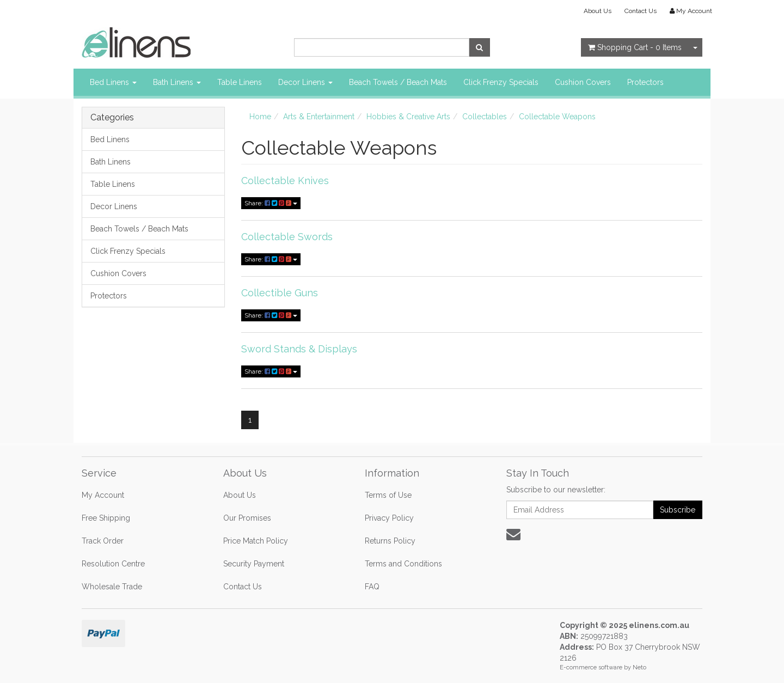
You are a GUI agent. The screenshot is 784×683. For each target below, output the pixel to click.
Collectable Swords (287, 237)
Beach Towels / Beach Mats (398, 82)
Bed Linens (113, 82)
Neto (639, 667)
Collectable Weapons (557, 117)
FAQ (372, 587)
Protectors (645, 82)
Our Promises (247, 518)
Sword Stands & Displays (299, 349)
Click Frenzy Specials (501, 82)
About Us (598, 11)
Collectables (485, 117)
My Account (103, 495)
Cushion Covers (583, 82)
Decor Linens (305, 82)
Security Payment (254, 564)
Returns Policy (390, 541)
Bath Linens (177, 82)
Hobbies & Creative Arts (408, 117)
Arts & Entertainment (319, 117)
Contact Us (641, 11)
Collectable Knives (285, 181)
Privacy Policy (389, 518)
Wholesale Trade (112, 587)
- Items (635, 47)
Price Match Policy (256, 541)
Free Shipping (106, 518)
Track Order (103, 541)
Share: (271, 203)
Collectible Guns (280, 293)
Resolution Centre (113, 564)
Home (260, 117)
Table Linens (240, 82)
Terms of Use (388, 495)
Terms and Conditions (403, 564)
